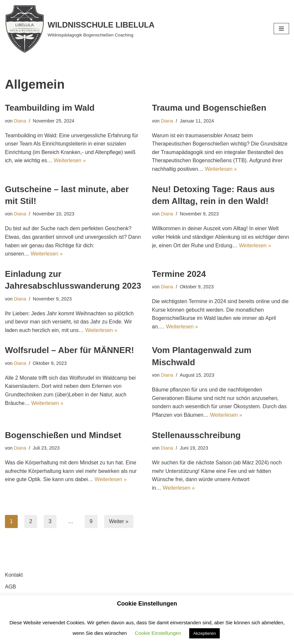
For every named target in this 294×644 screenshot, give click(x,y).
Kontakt (14, 575)
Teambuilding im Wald (50, 108)
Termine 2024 (179, 274)
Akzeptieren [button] (204, 633)
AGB (11, 587)
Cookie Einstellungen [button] (158, 633)
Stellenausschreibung (196, 435)
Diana (20, 121)
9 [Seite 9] (91, 521)
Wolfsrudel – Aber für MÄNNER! (69, 350)
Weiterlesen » (70, 160)
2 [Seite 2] (31, 521)
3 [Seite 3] (50, 521)
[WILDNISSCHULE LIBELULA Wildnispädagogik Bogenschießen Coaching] (80, 29)
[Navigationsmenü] (281, 29)
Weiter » (119, 521)
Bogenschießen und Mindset (63, 435)
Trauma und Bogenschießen (209, 108)
